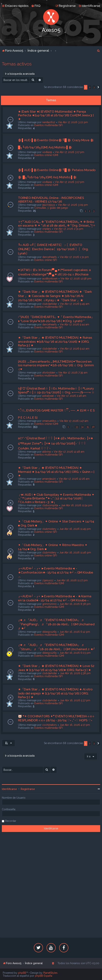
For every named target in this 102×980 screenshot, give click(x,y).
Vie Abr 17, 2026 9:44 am (74, 324)
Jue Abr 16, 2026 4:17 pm (75, 725)
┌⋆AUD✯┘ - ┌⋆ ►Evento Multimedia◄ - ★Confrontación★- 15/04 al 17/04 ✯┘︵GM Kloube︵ (56, 572)
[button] (98, 87)
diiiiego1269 (49, 632)
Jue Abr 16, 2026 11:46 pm (75, 552)
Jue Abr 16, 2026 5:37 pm (75, 700)
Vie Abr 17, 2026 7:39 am (73, 373)
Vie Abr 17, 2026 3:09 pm (73, 205)
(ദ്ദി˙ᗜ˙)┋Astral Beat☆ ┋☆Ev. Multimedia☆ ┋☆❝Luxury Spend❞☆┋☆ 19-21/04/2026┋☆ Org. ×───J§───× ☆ (56, 390)
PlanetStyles (50, 973)
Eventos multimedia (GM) (49, 583)
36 (93, 427)
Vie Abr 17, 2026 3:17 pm (70, 152)
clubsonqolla (50, 505)
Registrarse (28, 789)
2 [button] (90, 87)
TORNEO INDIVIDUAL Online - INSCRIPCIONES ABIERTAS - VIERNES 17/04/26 (51, 200)
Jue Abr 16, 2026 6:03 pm (75, 653)
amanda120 (49, 479)
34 (82, 427)
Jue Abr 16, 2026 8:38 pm (75, 604)
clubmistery (49, 529)
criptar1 (47, 229)
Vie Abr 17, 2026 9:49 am (75, 304)
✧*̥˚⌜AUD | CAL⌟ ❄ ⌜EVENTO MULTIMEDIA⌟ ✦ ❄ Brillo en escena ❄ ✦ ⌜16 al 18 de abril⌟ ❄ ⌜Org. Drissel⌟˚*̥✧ (57, 224)
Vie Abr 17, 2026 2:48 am (71, 396)
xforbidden (49, 373)
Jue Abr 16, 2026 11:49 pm (75, 529)
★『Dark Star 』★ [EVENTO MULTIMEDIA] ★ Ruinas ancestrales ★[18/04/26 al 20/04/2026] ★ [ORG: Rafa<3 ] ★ (55, 341)
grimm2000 (49, 604)
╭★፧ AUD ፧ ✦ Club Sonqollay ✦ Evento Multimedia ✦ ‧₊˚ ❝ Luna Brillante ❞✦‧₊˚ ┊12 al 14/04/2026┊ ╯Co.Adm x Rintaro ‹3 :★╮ (56, 498)
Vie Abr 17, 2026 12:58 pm (76, 279)
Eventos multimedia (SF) (49, 125)
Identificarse (9, 789)
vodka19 (47, 152)
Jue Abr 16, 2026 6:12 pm (75, 632)
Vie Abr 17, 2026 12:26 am (74, 479)
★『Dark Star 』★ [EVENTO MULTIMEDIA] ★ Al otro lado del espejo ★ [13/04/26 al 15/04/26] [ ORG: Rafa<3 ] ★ (55, 693)
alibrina (46, 452)
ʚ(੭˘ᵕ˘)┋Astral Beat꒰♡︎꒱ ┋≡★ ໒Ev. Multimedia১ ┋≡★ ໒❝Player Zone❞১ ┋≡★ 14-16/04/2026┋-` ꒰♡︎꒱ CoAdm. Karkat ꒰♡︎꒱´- (56, 443)
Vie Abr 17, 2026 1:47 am (74, 421)
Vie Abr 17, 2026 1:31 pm (74, 257)
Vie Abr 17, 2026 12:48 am (69, 452)
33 (77, 427)
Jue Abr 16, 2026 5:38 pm (75, 673)
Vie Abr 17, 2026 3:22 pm (73, 122)
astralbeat (48, 396)
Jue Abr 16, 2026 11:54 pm (77, 505)
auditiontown (50, 279)
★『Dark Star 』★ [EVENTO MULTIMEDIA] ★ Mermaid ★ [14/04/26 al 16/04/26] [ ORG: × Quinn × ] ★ (56, 472)
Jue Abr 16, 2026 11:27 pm (72, 580)
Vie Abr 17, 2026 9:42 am (75, 349)
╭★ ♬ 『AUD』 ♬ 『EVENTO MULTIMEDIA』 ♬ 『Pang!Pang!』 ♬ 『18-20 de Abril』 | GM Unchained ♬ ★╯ (56, 624)
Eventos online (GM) (46, 155)
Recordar (11, 821)
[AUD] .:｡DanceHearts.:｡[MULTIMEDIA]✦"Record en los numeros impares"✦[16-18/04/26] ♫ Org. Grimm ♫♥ (56, 365)
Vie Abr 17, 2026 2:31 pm (69, 229)
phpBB (22, 973)
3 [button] (94, 87)
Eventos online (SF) (46, 260)
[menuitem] (36, 6)
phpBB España (44, 976)
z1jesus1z (48, 580)
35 (88, 427)
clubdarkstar (50, 304)
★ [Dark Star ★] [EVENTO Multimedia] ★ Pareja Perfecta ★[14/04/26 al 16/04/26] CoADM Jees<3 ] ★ (56, 115)
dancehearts (50, 257)
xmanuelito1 (49, 421)
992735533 (49, 205)
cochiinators (50, 725)
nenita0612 (49, 122)
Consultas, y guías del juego (51, 208)
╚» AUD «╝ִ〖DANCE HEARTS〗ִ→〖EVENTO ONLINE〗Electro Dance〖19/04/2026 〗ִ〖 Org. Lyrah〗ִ (53, 249)
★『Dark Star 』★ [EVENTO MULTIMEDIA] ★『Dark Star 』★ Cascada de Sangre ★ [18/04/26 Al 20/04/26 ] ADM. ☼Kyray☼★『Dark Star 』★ (55, 296)
